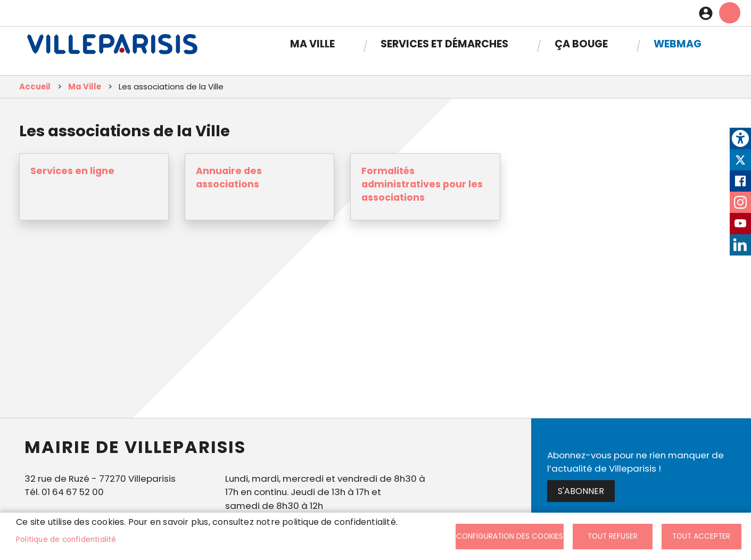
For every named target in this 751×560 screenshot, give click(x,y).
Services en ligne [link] (72, 171)
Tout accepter (701, 536)
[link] (740, 138)
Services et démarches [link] (444, 44)
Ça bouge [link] (581, 44)
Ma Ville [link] (312, 44)
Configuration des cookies (510, 536)
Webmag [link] (678, 44)
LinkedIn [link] (740, 245)
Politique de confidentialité (66, 540)
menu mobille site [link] (730, 13)
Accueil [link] (35, 87)
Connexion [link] (708, 13)
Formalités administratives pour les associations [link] (422, 184)
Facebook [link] (740, 181)
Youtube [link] (740, 224)
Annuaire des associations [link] (229, 178)
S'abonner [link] (581, 491)
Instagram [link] (740, 202)
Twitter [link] (740, 160)
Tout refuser (613, 536)
